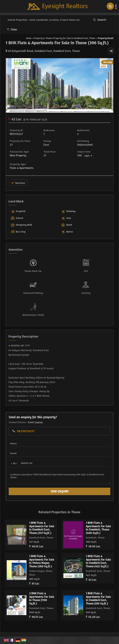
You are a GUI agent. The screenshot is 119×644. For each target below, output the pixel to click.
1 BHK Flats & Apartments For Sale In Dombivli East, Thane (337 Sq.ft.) (42, 528)
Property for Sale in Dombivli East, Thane (74, 38)
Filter (12, 29)
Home (29, 38)
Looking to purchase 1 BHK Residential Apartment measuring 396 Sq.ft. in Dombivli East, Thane (59, 477)
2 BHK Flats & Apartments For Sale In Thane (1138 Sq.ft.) (42, 598)
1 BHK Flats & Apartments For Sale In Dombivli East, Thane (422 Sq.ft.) (98, 561)
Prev (11, 85)
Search (100, 20)
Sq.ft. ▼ (88, 156)
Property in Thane (43, 38)
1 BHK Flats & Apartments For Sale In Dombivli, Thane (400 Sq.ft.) (98, 528)
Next (108, 85)
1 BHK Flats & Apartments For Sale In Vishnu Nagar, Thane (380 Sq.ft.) (42, 561)
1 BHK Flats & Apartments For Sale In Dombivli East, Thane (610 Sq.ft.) (98, 598)
